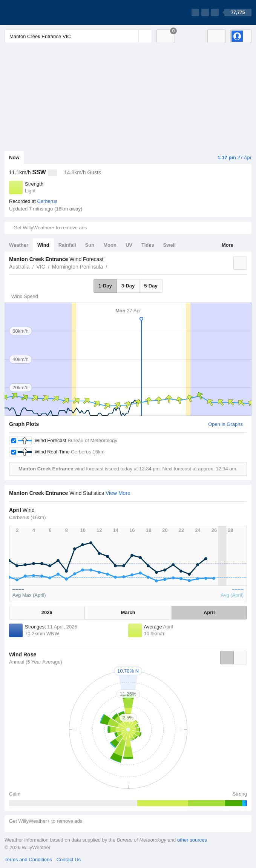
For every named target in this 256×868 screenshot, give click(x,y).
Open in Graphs (225, 424)
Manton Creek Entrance (111, 266)
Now (14, 157)
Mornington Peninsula (77, 267)
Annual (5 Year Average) (36, 662)
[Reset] (132, 36)
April (209, 612)
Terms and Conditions (28, 860)
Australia (19, 267)
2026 (47, 612)
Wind (43, 245)
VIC (41, 267)
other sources (192, 840)
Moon (110, 245)
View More (118, 493)
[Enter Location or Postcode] (78, 36)
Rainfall (67, 245)
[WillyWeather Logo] (40, 12)
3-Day (128, 286)
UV (129, 245)
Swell (169, 245)
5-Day (151, 286)
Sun (90, 245)
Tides (148, 245)
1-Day (105, 286)
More (228, 245)
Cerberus (47, 201)
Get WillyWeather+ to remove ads (50, 228)
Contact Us (69, 860)
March (128, 612)
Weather (19, 245)
